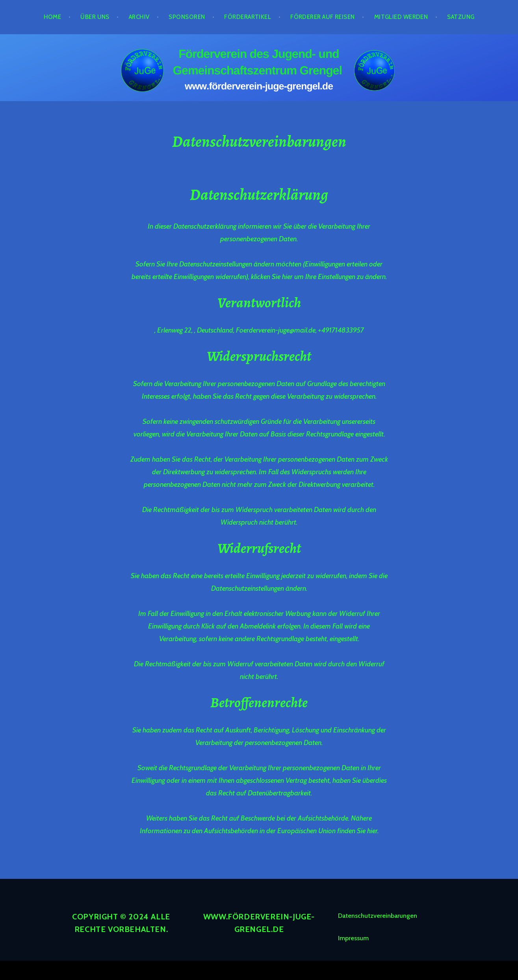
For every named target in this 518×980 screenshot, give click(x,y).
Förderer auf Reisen (323, 17)
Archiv (139, 17)
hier (287, 277)
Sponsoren (187, 17)
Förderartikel (248, 17)
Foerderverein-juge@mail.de (276, 330)
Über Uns (95, 17)
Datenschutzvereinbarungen (378, 916)
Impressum (353, 938)
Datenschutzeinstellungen (248, 588)
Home (53, 17)
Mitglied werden (401, 17)
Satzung (461, 17)
